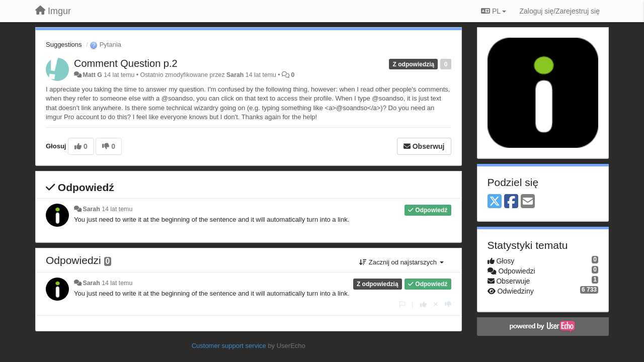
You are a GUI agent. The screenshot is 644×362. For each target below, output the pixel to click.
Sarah (235, 75)
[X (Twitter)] (495, 202)
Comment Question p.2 (126, 63)
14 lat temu (117, 209)
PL (494, 11)
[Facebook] (511, 202)
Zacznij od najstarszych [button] (401, 262)
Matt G (92, 75)
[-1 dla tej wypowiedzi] (448, 304)
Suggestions (64, 44)
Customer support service (229, 346)
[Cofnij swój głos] (436, 304)
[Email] (528, 202)
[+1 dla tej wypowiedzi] (423, 304)
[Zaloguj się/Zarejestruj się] (559, 11)
